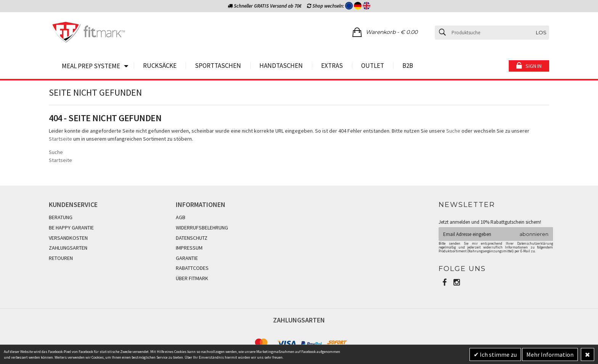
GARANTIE (187, 258)
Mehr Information (550, 354)
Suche (453, 131)
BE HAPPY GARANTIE (71, 228)
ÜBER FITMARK (192, 278)
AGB (181, 217)
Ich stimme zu (498, 354)
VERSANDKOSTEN (68, 238)
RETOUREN (61, 258)
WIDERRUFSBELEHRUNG (202, 228)
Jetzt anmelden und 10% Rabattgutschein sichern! (490, 222)
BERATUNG (61, 217)
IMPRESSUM (189, 248)
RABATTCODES (192, 268)
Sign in (534, 66)
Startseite (60, 139)
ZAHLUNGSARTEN (68, 248)
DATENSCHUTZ (192, 238)
